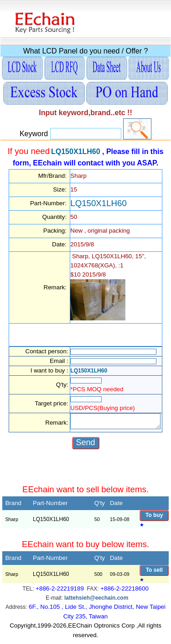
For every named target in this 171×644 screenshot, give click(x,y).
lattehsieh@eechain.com (96, 602)
